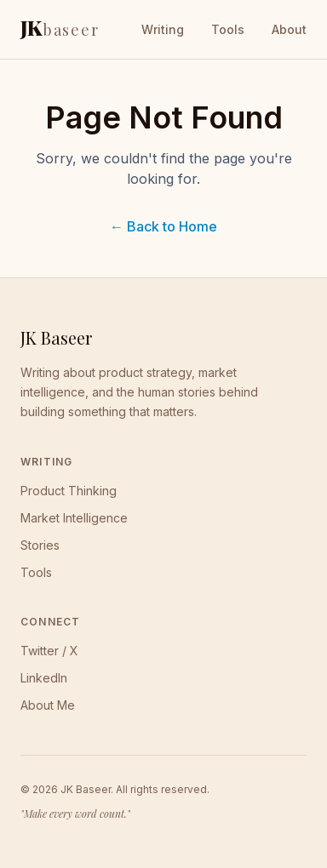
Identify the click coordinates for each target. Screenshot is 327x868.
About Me (48, 705)
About (289, 29)
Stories (40, 545)
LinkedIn (44, 678)
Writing (163, 29)
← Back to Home (163, 226)
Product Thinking (69, 491)
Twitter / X (49, 651)
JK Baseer (56, 337)
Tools (228, 29)
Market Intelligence (74, 518)
